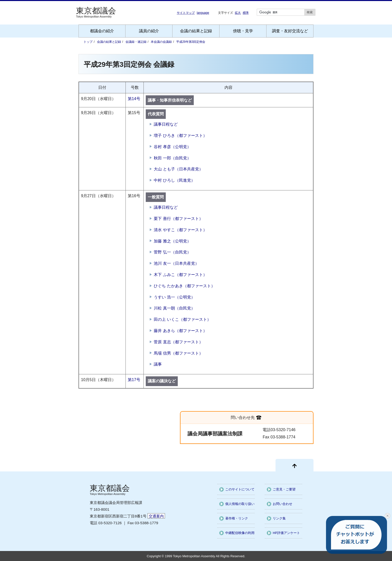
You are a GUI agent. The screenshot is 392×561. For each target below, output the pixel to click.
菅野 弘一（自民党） (172, 252)
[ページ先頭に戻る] (294, 465)
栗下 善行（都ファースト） (178, 219)
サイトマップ (186, 13)
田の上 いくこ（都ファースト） (182, 319)
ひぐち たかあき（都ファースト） (184, 286)
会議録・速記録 (136, 42)
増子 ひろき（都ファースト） (180, 135)
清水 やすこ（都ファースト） (180, 230)
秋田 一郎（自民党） (172, 158)
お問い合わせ (282, 504)
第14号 (134, 99)
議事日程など (166, 124)
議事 (158, 364)
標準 (246, 13)
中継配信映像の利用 (240, 533)
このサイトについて (240, 489)
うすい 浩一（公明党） (174, 297)
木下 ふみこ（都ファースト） (180, 275)
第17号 (134, 380)
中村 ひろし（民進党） (174, 180)
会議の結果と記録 (196, 31)
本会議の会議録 (161, 42)
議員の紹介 (149, 31)
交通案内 (156, 516)
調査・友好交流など (290, 31)
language (203, 13)
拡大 (238, 13)
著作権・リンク (237, 518)
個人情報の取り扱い (240, 504)
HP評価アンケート (286, 533)
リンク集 (279, 518)
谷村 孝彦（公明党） (172, 147)
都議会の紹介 (102, 31)
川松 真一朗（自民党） (174, 308)
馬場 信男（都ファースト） (178, 353)
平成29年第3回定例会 (191, 42)
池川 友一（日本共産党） (176, 263)
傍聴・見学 (243, 31)
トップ (88, 42)
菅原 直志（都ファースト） (178, 342)
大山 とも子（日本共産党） (178, 169)
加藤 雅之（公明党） (172, 241)
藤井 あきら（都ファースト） (180, 331)
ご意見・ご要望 (284, 489)
